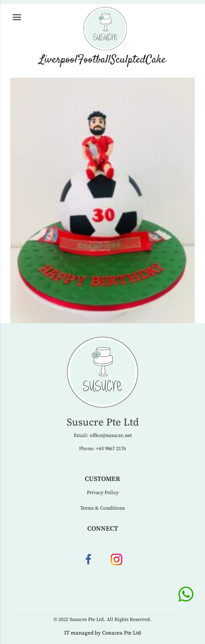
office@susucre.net (111, 436)
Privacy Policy (103, 493)
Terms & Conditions (102, 508)
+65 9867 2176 (111, 449)
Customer (102, 479)
